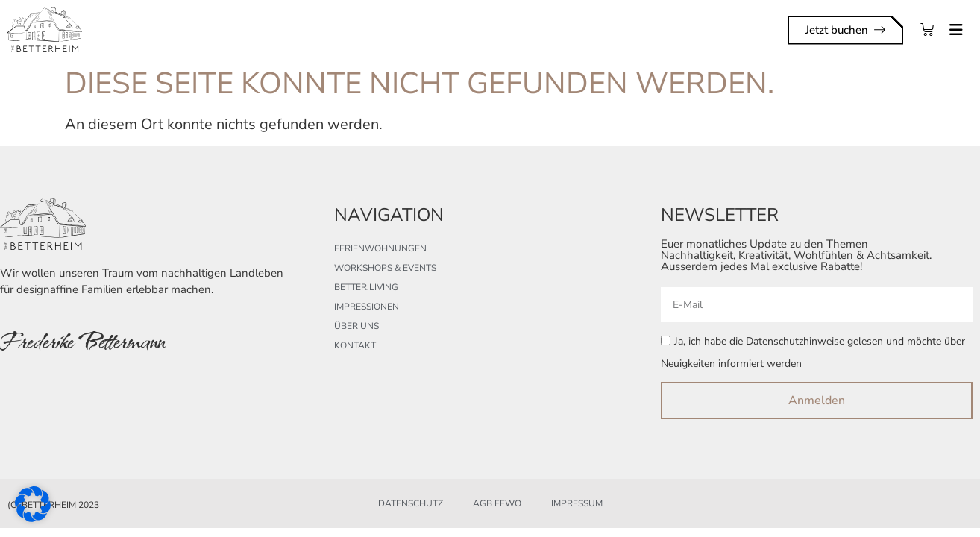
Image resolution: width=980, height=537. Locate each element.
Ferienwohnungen (380, 248)
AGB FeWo (497, 503)
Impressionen (367, 307)
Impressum (577, 503)
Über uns (356, 326)
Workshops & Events (385, 268)
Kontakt (355, 345)
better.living (366, 287)
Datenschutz (411, 503)
